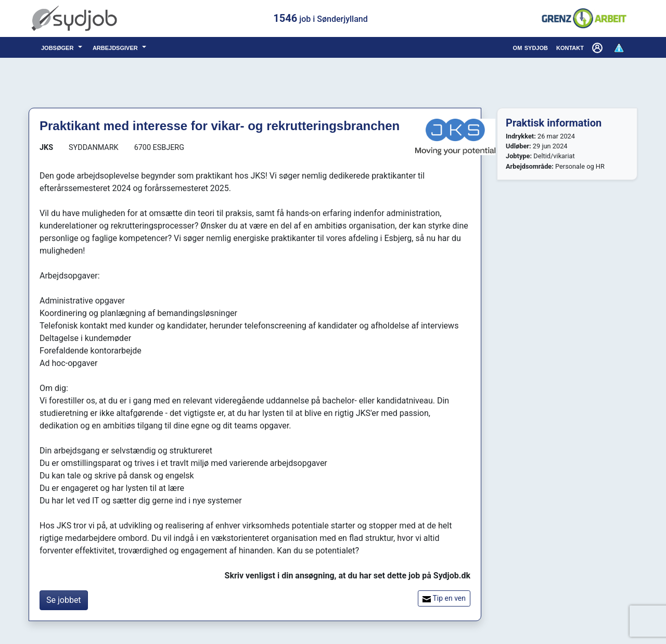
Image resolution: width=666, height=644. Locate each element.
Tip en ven (444, 598)
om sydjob (530, 47)
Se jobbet (64, 600)
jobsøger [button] (59, 47)
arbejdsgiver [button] (116, 47)
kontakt (570, 47)
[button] (598, 47)
